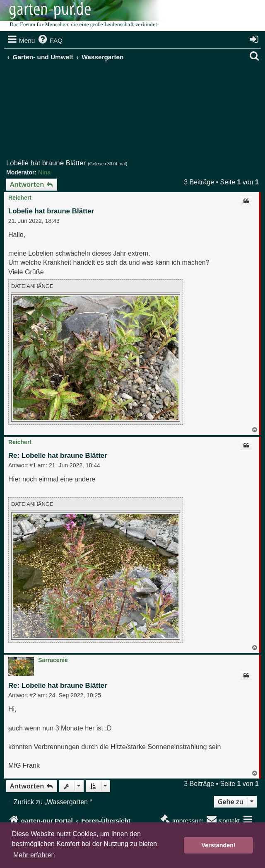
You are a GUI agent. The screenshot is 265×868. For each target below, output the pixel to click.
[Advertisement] (136, 114)
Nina (44, 172)
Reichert (20, 198)
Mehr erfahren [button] (34, 855)
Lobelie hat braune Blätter (46, 163)
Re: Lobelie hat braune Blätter (58, 456)
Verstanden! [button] (219, 845)
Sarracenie (53, 660)
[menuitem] (50, 41)
